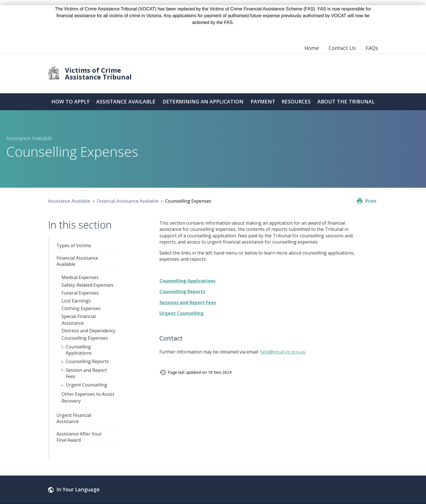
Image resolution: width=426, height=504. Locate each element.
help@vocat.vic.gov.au (283, 352)
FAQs (372, 48)
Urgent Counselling (86, 385)
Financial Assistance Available (128, 201)
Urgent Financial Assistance (74, 418)
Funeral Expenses (80, 293)
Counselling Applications (79, 350)
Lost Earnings (76, 301)
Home (312, 48)
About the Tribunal (346, 102)
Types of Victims (74, 246)
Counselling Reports (87, 361)
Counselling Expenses (85, 338)
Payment (263, 102)
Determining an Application (203, 102)
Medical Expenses (80, 277)
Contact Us (342, 48)
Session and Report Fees (86, 373)
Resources (296, 102)
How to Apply (70, 102)
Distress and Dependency (88, 331)
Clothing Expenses (81, 308)
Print (371, 201)
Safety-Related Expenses (87, 285)
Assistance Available (126, 102)
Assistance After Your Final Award (79, 437)
